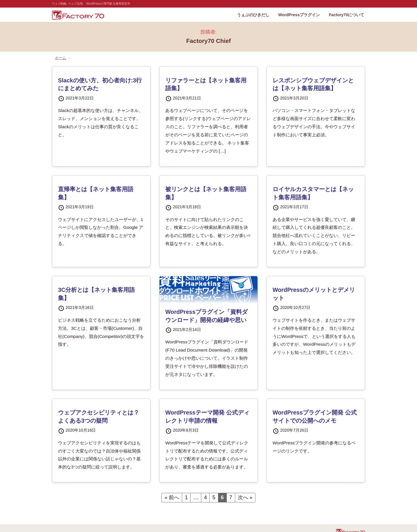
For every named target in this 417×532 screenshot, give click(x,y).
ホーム (60, 58)
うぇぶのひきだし (253, 15)
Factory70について (347, 15)
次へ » (245, 497)
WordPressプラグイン (299, 15)
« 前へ (172, 497)
